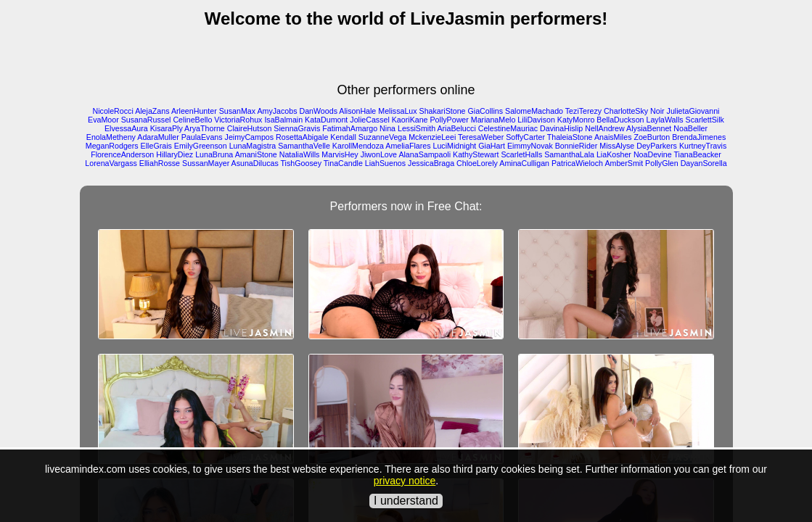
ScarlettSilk (705, 120)
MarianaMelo (493, 120)
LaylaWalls (664, 120)
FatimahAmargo (350, 128)
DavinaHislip (561, 128)
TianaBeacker (697, 154)
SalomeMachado (534, 111)
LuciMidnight (454, 146)
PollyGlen (662, 163)
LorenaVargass (111, 163)
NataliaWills (300, 154)
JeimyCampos (250, 137)
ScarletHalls (521, 154)
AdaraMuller (158, 137)
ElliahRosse (160, 163)
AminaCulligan (524, 163)
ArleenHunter (194, 111)
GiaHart (492, 146)
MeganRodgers (112, 146)
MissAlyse (617, 146)
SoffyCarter (525, 137)
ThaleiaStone (570, 137)
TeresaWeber (481, 137)
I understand (406, 501)
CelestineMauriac (508, 128)
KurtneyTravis (703, 146)
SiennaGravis (297, 128)
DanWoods (318, 111)
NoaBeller (690, 128)
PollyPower (450, 120)
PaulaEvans (202, 137)
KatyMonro (576, 120)
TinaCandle (343, 163)
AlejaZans (152, 111)
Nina (387, 128)
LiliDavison (536, 120)
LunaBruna (214, 154)
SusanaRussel (146, 120)
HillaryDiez (175, 154)
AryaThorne (205, 128)
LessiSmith (417, 128)
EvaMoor (103, 120)
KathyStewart (476, 154)
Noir (657, 111)
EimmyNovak (530, 146)
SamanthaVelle (304, 146)
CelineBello (192, 120)
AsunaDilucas (255, 163)
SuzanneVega (382, 137)
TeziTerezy (583, 111)
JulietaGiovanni (693, 111)
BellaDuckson (620, 120)
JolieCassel (370, 120)
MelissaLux (397, 111)
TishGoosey (301, 163)
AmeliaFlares (408, 146)
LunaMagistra (253, 146)
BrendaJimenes (699, 137)
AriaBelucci (456, 128)
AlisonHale (357, 111)
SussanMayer (206, 163)
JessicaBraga (431, 163)
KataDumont (326, 120)
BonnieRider (577, 146)
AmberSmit (624, 163)
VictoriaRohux (238, 120)
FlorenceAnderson (122, 154)
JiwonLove (379, 154)
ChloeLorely (477, 163)
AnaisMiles (613, 137)
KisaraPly (167, 128)
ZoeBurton (652, 137)
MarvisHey (340, 154)
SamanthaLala (569, 154)
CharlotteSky (626, 111)
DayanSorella (704, 163)
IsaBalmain (283, 120)
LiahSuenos (385, 163)
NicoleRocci (113, 111)
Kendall (343, 137)
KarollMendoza (358, 146)
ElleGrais (156, 146)
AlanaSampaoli (425, 154)
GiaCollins (486, 111)
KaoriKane (410, 120)
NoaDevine (653, 154)
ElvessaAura (126, 128)
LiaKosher (614, 154)
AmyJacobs (277, 111)
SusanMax (237, 111)
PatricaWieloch (577, 163)
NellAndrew (605, 128)
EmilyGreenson (201, 146)
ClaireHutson (250, 128)
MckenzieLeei (432, 137)
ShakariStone (443, 111)
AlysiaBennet (649, 128)
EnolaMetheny (111, 137)
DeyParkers (657, 146)
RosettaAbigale (302, 137)
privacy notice (405, 481)
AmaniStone (256, 154)
